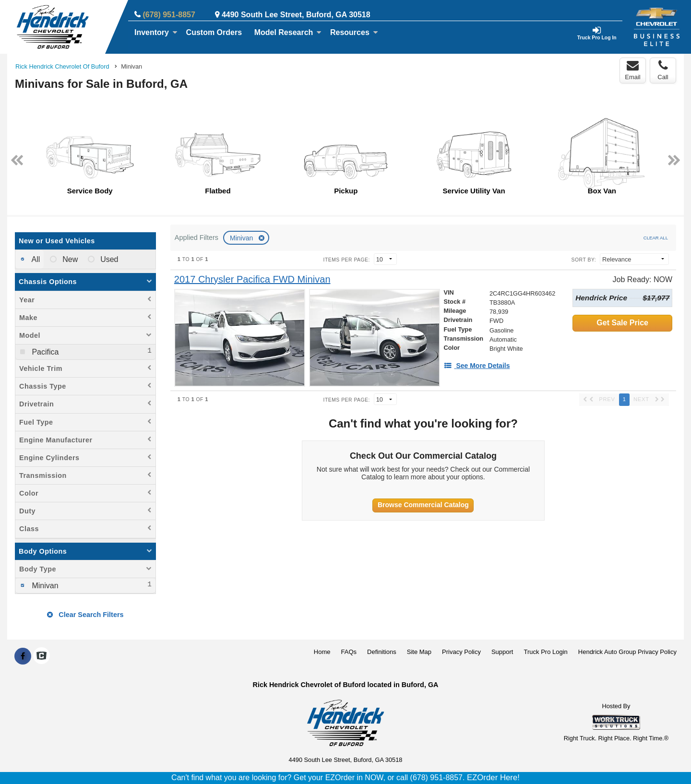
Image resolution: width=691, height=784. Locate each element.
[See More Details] (477, 366)
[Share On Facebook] (23, 656)
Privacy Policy (461, 652)
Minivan (242, 238)
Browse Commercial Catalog (423, 505)
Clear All (656, 238)
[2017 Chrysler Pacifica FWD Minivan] (252, 279)
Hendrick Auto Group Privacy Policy (627, 652)
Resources (354, 32)
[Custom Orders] (214, 33)
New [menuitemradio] (69, 259)
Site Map (419, 652)
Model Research (288, 32)
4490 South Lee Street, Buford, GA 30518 (296, 15)
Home (322, 652)
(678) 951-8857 (169, 15)
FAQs (349, 652)
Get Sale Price (622, 323)
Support (502, 652)
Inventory (156, 32)
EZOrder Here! (493, 778)
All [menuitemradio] (35, 259)
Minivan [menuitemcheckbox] (44, 586)
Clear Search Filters (85, 615)
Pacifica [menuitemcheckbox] (44, 352)
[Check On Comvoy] (42, 656)
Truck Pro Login (546, 652)
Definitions (382, 652)
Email (633, 70)
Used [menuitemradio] (108, 259)
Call (663, 70)
